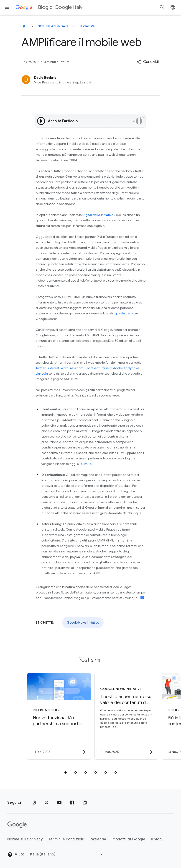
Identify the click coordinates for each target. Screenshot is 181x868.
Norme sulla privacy (25, 839)
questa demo (124, 313)
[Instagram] (34, 803)
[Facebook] (72, 803)
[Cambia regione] (67, 854)
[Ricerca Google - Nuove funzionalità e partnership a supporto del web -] (56, 716)
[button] (148, 62)
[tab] (66, 772)
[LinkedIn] (85, 803)
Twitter (41, 368)
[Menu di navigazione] (7, 7)
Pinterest (53, 368)
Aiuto (16, 855)
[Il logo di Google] (17, 825)
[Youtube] (59, 803)
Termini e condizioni (66, 839)
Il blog (156, 839)
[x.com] (46, 803)
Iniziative (87, 26)
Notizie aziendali (53, 26)
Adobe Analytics (125, 368)
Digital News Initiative (98, 215)
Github (86, 464)
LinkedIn (42, 373)
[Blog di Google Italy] (24, 26)
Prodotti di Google (129, 839)
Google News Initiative (83, 622)
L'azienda (98, 839)
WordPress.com (72, 368)
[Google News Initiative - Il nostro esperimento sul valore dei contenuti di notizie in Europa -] (124, 716)
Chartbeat (92, 368)
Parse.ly (106, 368)
